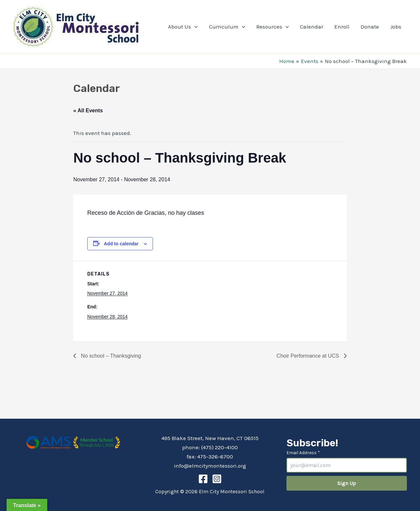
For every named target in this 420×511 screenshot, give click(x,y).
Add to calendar (121, 244)
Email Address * (303, 453)
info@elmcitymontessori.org (210, 466)
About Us (183, 27)
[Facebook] (203, 479)
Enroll (342, 27)
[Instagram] (217, 479)
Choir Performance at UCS (309, 356)
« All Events (88, 111)
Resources (273, 27)
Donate (370, 27)
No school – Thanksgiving (110, 356)
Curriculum (227, 27)
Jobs (396, 27)
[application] (194, 27)
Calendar (312, 27)
